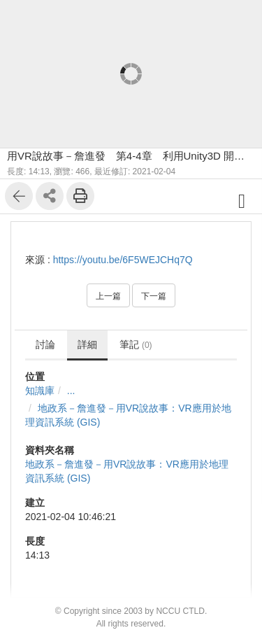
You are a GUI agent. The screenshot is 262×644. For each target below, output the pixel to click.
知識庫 (40, 391)
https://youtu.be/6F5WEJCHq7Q (123, 260)
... (71, 391)
